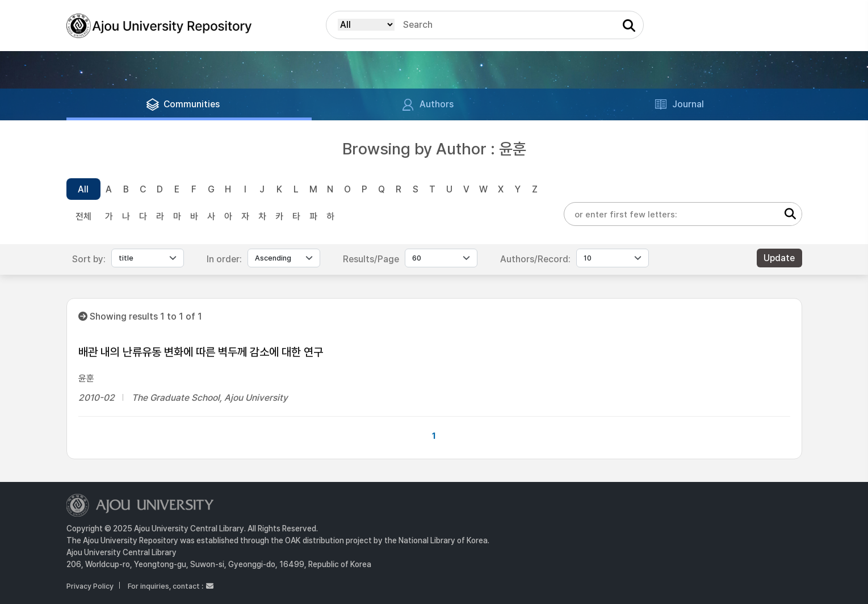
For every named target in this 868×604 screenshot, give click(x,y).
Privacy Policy (90, 586)
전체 (83, 217)
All (83, 189)
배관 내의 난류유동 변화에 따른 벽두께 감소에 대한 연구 (201, 352)
